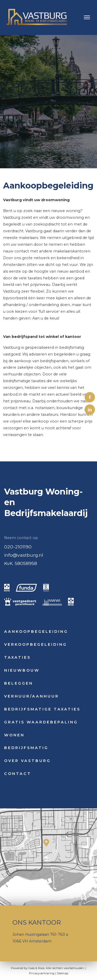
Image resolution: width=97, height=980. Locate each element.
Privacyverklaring (42, 973)
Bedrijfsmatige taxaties (42, 709)
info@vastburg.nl (24, 555)
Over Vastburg (27, 761)
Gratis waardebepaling (41, 722)
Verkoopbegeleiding (36, 644)
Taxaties (17, 657)
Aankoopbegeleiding (36, 631)
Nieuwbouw (22, 670)
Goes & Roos (36, 968)
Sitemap (62, 973)
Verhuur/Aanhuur (32, 696)
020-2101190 (18, 547)
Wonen (14, 735)
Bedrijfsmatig (26, 748)
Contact (18, 774)
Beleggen (19, 683)
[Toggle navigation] (87, 17)
